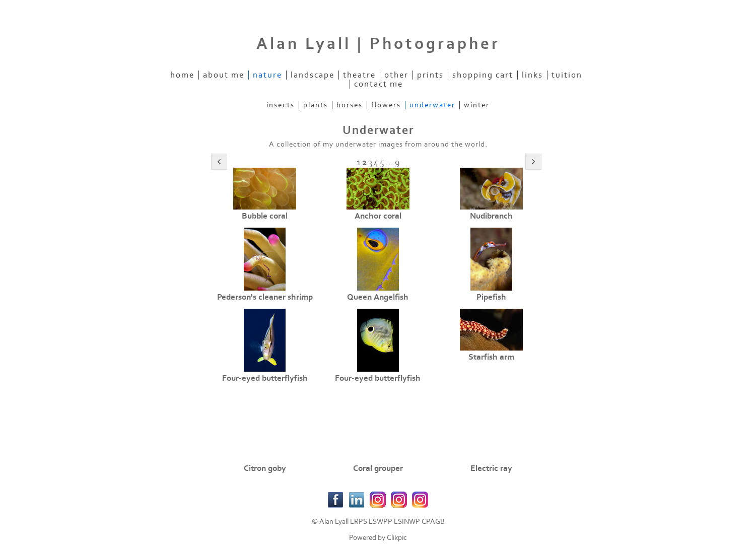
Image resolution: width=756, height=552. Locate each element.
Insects (281, 105)
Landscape (313, 75)
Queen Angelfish (378, 297)
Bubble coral (265, 216)
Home (182, 75)
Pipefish (491, 297)
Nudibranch (491, 216)
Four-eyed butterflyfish (265, 378)
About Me (224, 75)
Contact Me (379, 84)
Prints (430, 75)
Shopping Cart (483, 75)
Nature (267, 75)
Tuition (567, 75)
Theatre (359, 75)
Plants (316, 105)
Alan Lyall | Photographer (378, 44)
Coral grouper (378, 468)
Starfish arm (491, 357)
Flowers (386, 105)
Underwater (432, 105)
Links (532, 75)
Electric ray (491, 468)
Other (396, 75)
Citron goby (265, 468)
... (390, 162)
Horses (350, 105)
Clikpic (397, 538)
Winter (477, 105)
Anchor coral (378, 216)
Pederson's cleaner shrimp (265, 297)
